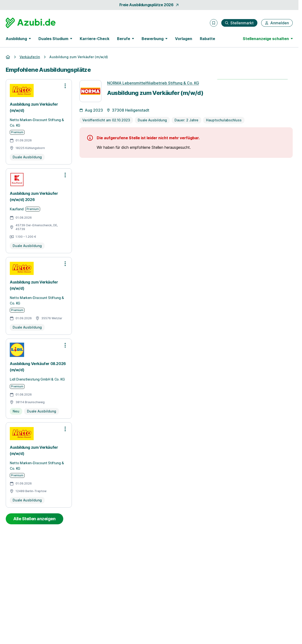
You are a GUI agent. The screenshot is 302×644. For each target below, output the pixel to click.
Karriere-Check (95, 39)
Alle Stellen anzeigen (34, 519)
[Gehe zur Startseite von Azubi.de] (31, 23)
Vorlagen (184, 39)
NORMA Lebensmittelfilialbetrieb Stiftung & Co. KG (153, 83)
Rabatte (207, 39)
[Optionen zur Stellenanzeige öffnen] (65, 86)
